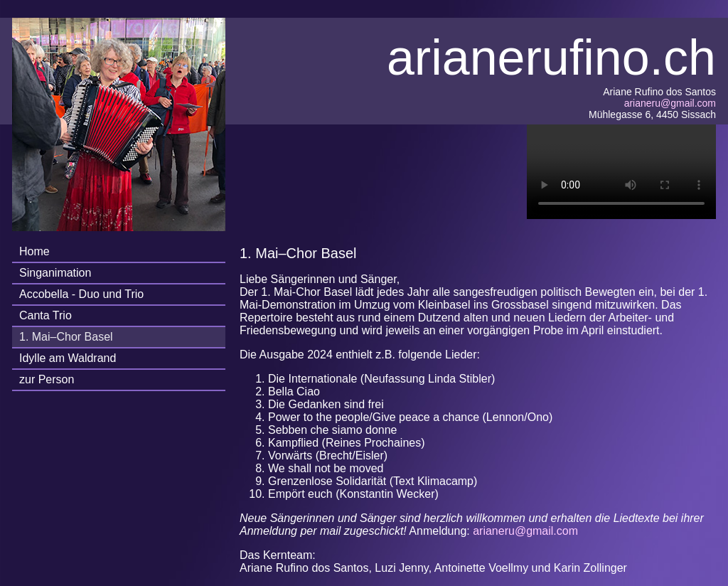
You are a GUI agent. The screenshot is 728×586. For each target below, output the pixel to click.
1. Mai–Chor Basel (66, 337)
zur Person (47, 379)
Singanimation (55, 273)
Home (34, 251)
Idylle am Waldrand (68, 358)
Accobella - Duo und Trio (81, 294)
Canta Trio (45, 315)
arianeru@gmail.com (670, 103)
